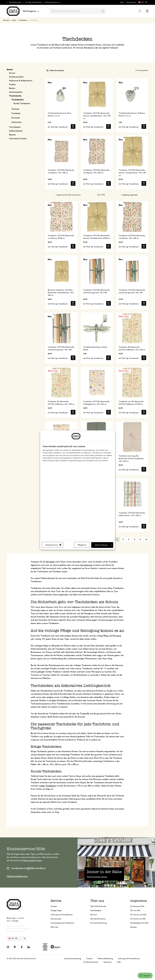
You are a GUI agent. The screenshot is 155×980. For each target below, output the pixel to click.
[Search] (103, 11)
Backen (12, 88)
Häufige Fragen (56, 910)
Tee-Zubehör (15, 127)
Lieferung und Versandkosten (62, 915)
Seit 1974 (101, 195)
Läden (122, 2)
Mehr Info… (55, 927)
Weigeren (82, 545)
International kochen (18, 139)
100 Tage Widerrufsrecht (33, 2)
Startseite (6, 20)
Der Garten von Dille (138, 915)
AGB (119, 962)
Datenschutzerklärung (73, 959)
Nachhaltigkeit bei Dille (139, 923)
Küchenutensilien (16, 77)
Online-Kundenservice (17, 876)
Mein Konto (140, 11)
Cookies (89, 959)
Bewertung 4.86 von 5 (52, 2)
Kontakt (54, 906)
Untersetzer (17, 122)
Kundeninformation (91, 962)
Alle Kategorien (31, 11)
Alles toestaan (103, 545)
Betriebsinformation (98, 919)
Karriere (94, 915)
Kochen (12, 85)
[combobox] (77, 11)
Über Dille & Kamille (98, 906)
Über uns (97, 901)
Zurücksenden (56, 919)
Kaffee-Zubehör (16, 131)
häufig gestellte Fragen (32, 861)
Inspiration (139, 901)
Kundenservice (131, 2)
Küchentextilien (16, 92)
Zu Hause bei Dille (137, 906)
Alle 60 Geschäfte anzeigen (97, 877)
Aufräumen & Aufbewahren (21, 81)
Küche (14, 20)
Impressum (108, 962)
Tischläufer (16, 113)
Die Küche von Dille (138, 919)
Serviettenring (86, 565)
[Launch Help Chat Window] (145, 976)
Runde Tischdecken (22, 104)
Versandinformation (15, 2)
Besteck (12, 135)
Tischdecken (18, 100)
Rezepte (133, 927)
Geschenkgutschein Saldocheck (62, 923)
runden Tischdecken (48, 786)
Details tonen (53, 545)
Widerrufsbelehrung (105, 959)
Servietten (16, 118)
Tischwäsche (23, 20)
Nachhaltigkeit (96, 910)
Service (12, 73)
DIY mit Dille (135, 910)
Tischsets (15, 109)
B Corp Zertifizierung (99, 923)
